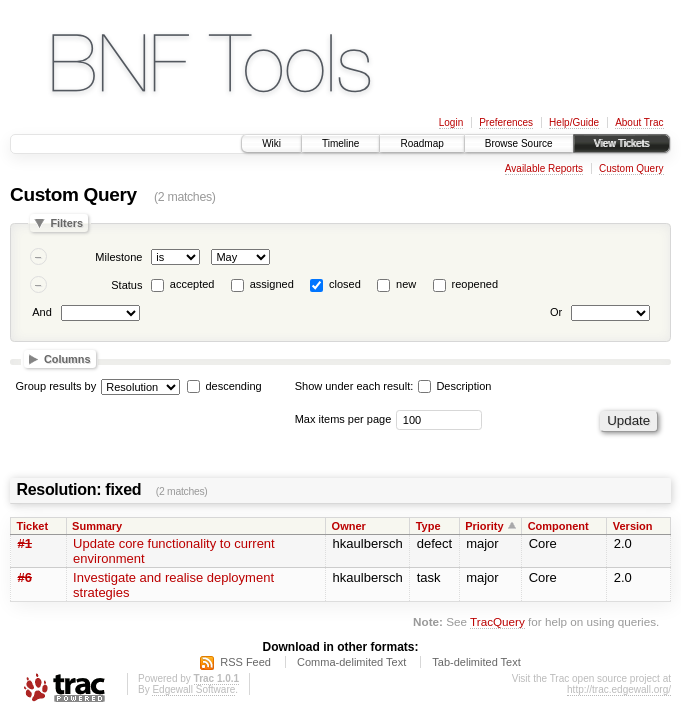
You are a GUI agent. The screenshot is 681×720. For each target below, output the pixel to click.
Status (126, 285)
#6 (25, 577)
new (406, 284)
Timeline (340, 143)
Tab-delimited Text (476, 662)
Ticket (33, 526)
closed (345, 284)
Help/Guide (574, 122)
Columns (67, 359)
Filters (66, 223)
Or (556, 312)
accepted (192, 284)
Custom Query (631, 168)
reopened (475, 284)
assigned (272, 284)
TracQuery (497, 621)
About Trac (639, 122)
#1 (25, 543)
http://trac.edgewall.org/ (619, 689)
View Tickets (621, 143)
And (42, 312)
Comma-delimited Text (351, 662)
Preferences (506, 122)
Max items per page (343, 419)
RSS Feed (245, 662)
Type (428, 526)
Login (451, 122)
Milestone (118, 257)
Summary (97, 526)
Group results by (56, 386)
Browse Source (519, 143)
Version (633, 526)
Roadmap (421, 143)
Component (558, 526)
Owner (349, 526)
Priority (484, 526)
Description (454, 386)
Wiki (271, 143)
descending (233, 386)
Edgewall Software (193, 689)
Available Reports (544, 168)
